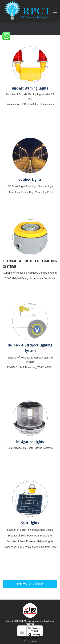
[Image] (30, 64)
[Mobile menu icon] (55, 11)
